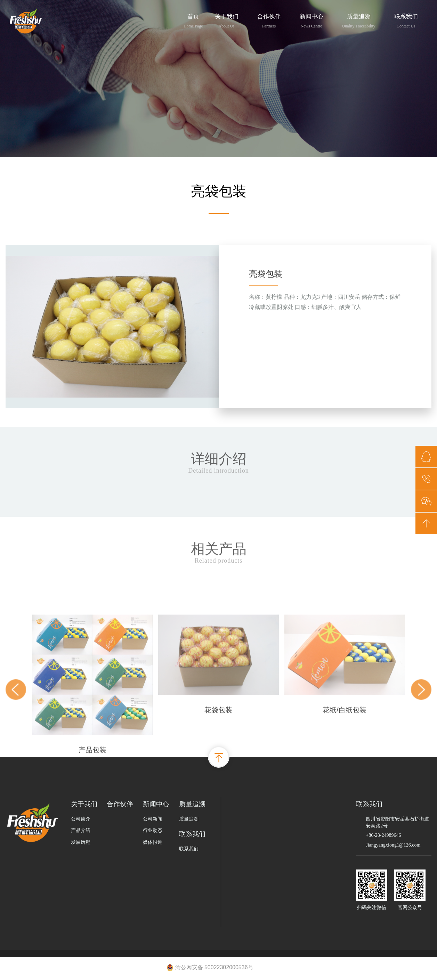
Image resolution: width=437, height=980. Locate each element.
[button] (16, 772)
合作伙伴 (269, 20)
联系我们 (406, 20)
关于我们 (227, 20)
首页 (193, 20)
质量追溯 (359, 20)
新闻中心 (311, 20)
